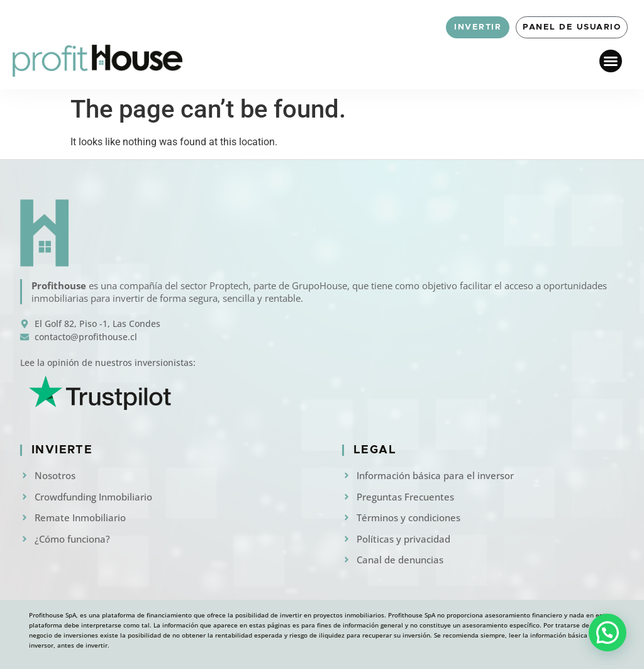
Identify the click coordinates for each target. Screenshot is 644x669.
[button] (611, 61)
